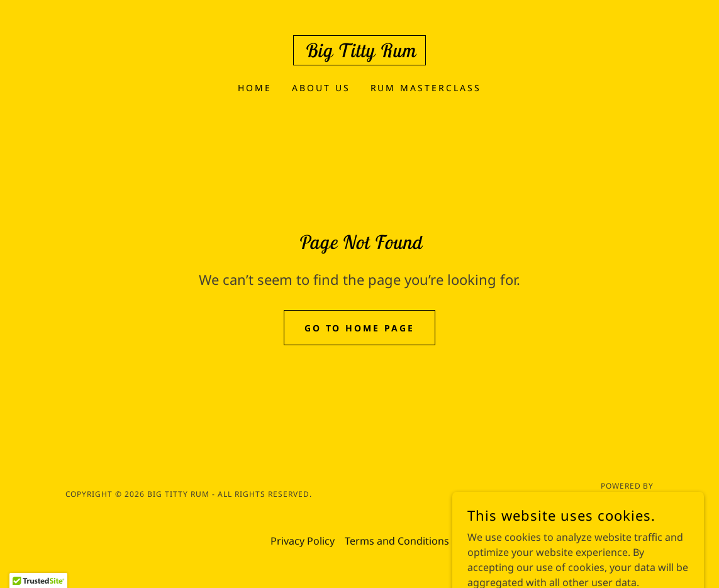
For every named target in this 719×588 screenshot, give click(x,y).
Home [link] (255, 88)
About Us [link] (321, 88)
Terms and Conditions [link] (397, 541)
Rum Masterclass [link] (426, 88)
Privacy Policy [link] (303, 541)
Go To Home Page (360, 328)
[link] (359, 53)
